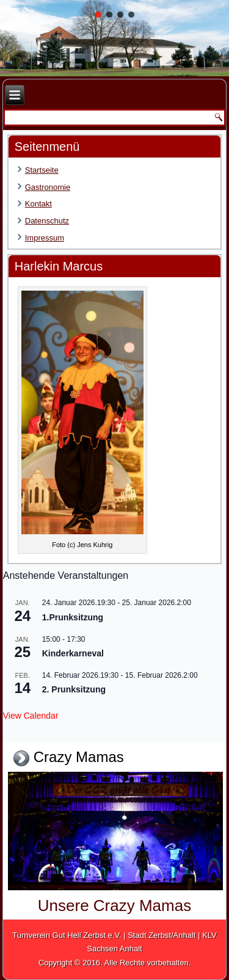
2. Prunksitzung (74, 689)
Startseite (42, 170)
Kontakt (38, 204)
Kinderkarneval (73, 653)
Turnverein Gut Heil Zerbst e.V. (67, 935)
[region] (114, 38)
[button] (98, 15)
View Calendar (31, 716)
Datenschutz (47, 221)
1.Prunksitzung (73, 617)
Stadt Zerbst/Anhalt (162, 935)
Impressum (45, 238)
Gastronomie (48, 187)
